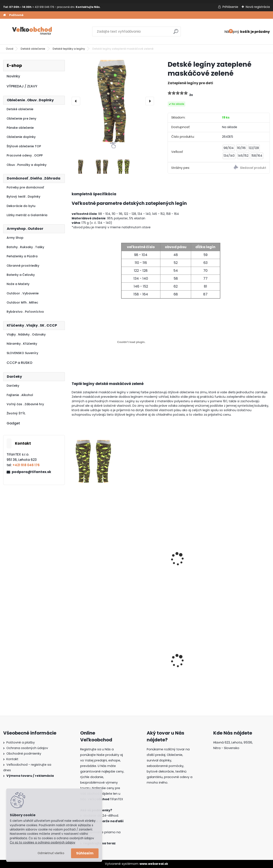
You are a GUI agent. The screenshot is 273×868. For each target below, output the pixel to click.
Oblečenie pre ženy (21, 119)
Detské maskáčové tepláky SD (241, 562)
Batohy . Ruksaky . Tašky (25, 247)
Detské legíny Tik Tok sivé (142, 562)
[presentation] (76, 101)
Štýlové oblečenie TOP (24, 146)
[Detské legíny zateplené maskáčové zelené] (113, 101)
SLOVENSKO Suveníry (22, 353)
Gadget (13, 423)
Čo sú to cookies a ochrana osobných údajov (43, 843)
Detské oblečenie (33, 49)
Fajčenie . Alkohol (20, 395)
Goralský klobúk (88, 660)
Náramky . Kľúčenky (22, 344)
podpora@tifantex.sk (31, 472)
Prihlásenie (230, 7)
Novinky (13, 76)
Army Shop (15, 238)
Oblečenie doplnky (21, 137)
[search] (176, 33)
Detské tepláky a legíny (69, 49)
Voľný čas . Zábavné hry (25, 404)
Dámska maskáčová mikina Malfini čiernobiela (192, 661)
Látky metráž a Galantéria (27, 215)
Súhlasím (85, 853)
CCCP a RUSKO (20, 363)
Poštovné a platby (21, 742)
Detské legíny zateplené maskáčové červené (195, 562)
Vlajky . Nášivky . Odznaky (26, 334)
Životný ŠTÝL (16, 413)
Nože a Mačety (18, 284)
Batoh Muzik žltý (138, 660)
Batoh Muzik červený (242, 660)
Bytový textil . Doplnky (23, 197)
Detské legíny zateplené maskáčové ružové (94, 562)
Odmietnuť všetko (51, 853)
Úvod (10, 49)
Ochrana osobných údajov (27, 748)
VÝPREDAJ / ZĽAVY (22, 86)
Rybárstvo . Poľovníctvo (25, 312)
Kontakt (12, 759)
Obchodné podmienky (24, 754)
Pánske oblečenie (20, 128)
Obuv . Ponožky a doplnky (27, 165)
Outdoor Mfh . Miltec (22, 302)
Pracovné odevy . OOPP (25, 155)
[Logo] (33, 32)
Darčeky (13, 386)
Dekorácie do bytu (21, 206)
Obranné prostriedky (23, 266)
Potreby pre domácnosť (25, 187)
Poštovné (16, 15)
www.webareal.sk (154, 864)
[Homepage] (4, 15)
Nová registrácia (258, 7)
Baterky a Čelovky (21, 275)
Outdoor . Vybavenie (23, 293)
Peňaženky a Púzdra (22, 256)
